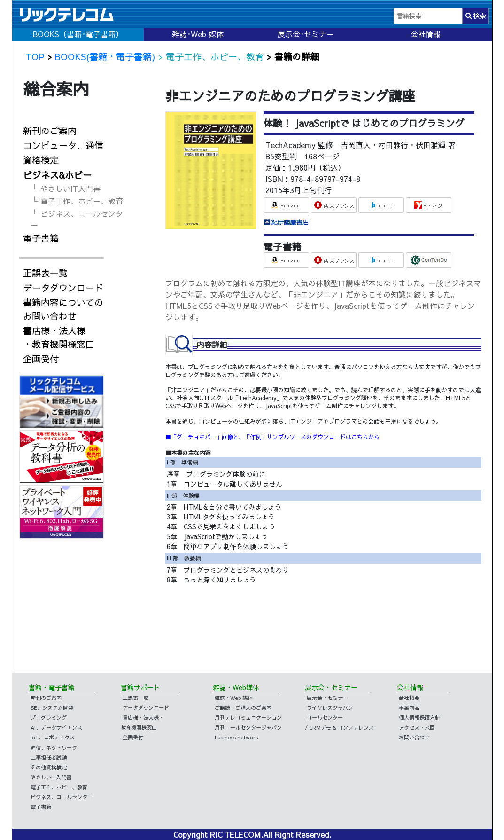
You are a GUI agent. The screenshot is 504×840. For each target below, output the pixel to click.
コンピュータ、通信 (63, 145)
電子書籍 (41, 238)
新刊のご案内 (50, 131)
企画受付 (41, 359)
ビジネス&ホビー (57, 175)
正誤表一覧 (45, 273)
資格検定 (41, 160)
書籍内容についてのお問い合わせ (63, 309)
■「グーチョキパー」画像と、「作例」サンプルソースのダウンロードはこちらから (272, 437)
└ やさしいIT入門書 (66, 188)
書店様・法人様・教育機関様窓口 (59, 337)
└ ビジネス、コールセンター (77, 219)
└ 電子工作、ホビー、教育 (77, 201)
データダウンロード (63, 288)
